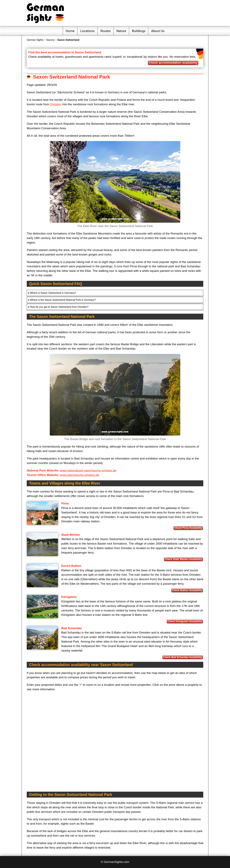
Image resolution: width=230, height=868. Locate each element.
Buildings (139, 31)
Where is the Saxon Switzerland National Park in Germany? (63, 300)
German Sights (35, 40)
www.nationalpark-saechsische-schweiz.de (88, 470)
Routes (106, 31)
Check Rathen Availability (187, 590)
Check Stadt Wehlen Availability (183, 559)
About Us (158, 31)
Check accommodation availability (173, 63)
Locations (87, 31)
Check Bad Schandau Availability (183, 657)
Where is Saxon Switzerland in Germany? (53, 293)
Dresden (56, 104)
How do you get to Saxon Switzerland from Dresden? (59, 307)
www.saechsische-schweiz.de (79, 475)
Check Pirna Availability (188, 528)
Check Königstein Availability (185, 621)
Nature (121, 31)
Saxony (50, 40)
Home (70, 31)
